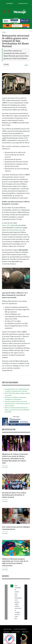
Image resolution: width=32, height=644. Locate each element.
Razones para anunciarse (20, 629)
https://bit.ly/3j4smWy (10, 225)
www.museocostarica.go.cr (14, 230)
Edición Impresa (8, 3)
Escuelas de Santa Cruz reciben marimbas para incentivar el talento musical (14, 495)
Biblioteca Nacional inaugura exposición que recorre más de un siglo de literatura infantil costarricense (15, 562)
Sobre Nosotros (7, 629)
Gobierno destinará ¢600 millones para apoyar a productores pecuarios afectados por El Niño (17, 410)
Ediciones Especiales (22, 3)
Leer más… (5, 467)
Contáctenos (25, 632)
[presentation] (6, 602)
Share (26, 65)
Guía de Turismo (16, 632)
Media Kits (7, 632)
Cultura (4, 32)
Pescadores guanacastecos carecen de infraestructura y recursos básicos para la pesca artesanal (17, 404)
